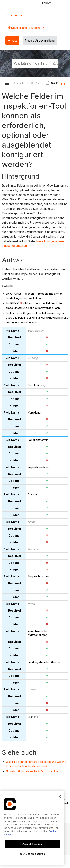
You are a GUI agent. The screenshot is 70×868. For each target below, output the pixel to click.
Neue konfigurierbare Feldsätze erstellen (32, 771)
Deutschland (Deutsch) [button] (25, 28)
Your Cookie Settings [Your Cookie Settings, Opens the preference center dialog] (32, 854)
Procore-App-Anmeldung (40, 41)
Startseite (19, 83)
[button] (55, 63)
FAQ (35, 83)
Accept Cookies (32, 844)
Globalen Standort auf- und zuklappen (63, 82)
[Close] (60, 796)
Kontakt (12, 41)
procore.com (15, 15)
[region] (32, 828)
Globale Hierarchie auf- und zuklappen (10, 84)
